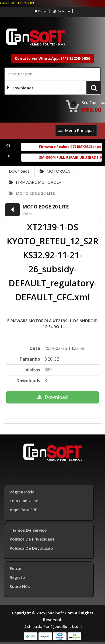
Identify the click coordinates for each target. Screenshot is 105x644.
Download (53, 397)
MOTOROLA (55, 171)
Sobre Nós (20, 586)
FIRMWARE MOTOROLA (35, 182)
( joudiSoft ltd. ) (66, 626)
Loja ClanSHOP (24, 501)
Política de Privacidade (32, 539)
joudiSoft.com (60, 613)
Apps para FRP (24, 510)
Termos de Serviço (28, 530)
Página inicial (23, 492)
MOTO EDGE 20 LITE (32, 193)
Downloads (19, 171)
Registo (17, 577)
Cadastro (62, 11)
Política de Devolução (31, 548)
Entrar (41, 11)
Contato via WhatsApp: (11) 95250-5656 (52, 58)
